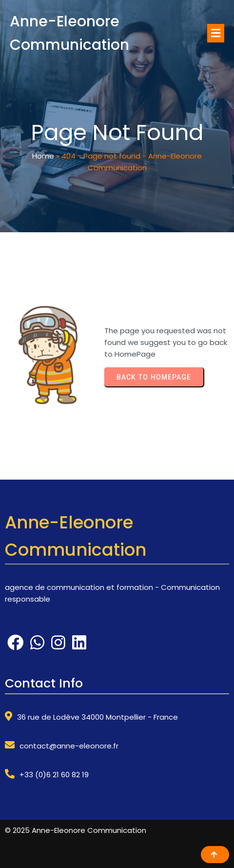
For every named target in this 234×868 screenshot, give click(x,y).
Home (43, 156)
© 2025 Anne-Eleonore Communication (76, 830)
